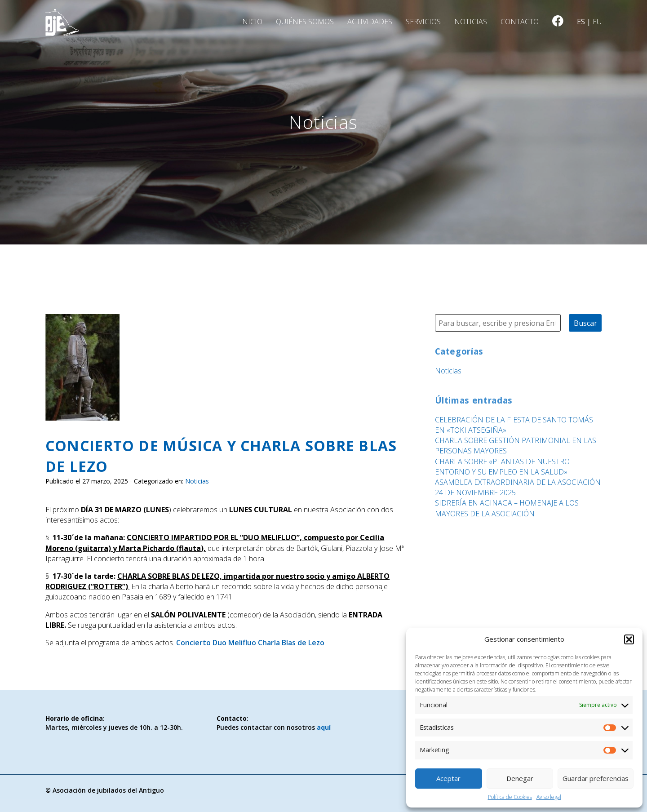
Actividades (370, 22)
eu (597, 22)
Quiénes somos (305, 22)
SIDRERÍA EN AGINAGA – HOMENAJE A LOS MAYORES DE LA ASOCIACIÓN (507, 508)
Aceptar (448, 778)
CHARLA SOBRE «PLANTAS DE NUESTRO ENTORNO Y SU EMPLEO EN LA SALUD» (502, 467)
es (581, 22)
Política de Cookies (510, 797)
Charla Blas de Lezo (291, 643)
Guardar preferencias (596, 778)
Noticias (471, 22)
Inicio (251, 22)
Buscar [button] (585, 323)
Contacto (520, 22)
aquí (324, 727)
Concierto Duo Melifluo (216, 643)
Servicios (423, 22)
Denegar (520, 778)
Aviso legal (549, 797)
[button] (629, 639)
